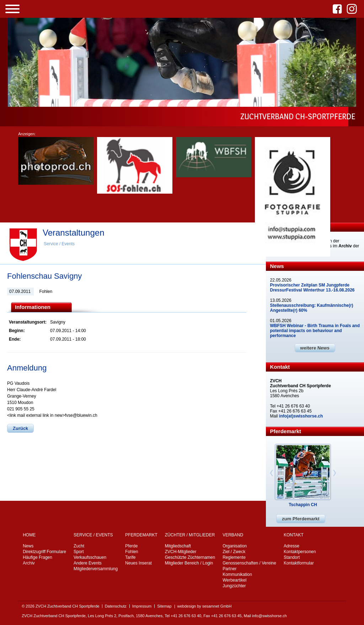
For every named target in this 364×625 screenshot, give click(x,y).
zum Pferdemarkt (301, 519)
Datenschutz (116, 606)
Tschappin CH (303, 505)
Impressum (142, 606)
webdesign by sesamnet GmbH (205, 606)
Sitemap (164, 606)
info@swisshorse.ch (269, 616)
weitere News (315, 348)
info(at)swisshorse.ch (301, 416)
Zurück (20, 428)
